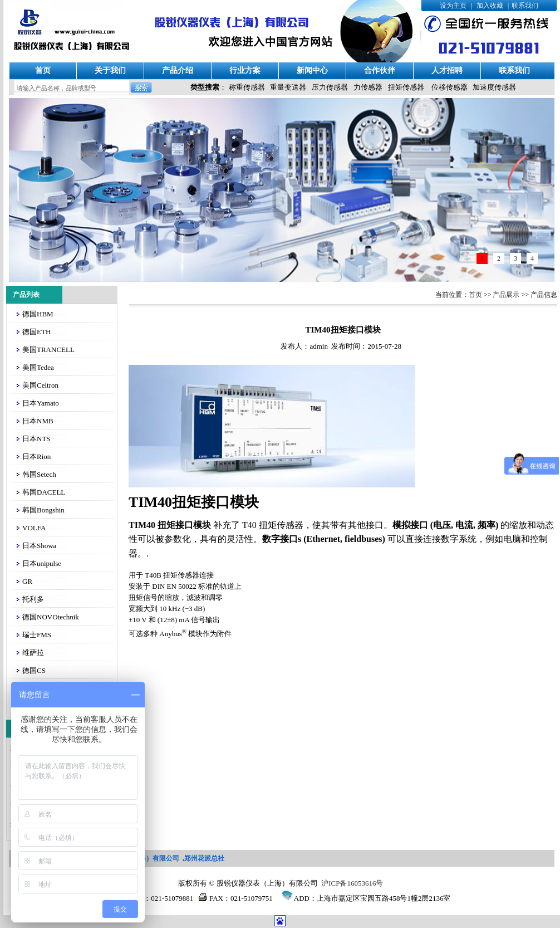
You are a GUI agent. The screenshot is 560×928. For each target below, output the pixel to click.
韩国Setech (39, 474)
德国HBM (38, 314)
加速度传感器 (494, 87)
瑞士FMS (37, 635)
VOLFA (34, 528)
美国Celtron (40, 385)
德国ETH (36, 332)
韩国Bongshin (43, 510)
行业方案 (245, 70)
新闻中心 (312, 70)
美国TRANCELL (48, 350)
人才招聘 (447, 70)
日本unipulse (42, 563)
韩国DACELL (44, 492)
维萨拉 (33, 653)
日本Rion (36, 456)
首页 (43, 70)
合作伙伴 (380, 70)
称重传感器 (247, 87)
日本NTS (36, 439)
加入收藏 (490, 6)
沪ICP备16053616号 (352, 883)
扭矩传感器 (406, 87)
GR (27, 581)
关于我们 (110, 70)
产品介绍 (178, 70)
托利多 (33, 599)
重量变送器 (288, 87)
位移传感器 (450, 87)
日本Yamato (41, 403)
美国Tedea (38, 367)
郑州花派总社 (204, 858)
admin (319, 346)
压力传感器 (330, 87)
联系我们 (525, 6)
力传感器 (368, 87)
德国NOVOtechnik (51, 617)
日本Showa (39, 546)
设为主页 (453, 6)
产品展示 (506, 295)
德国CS (34, 670)
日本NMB (38, 421)
